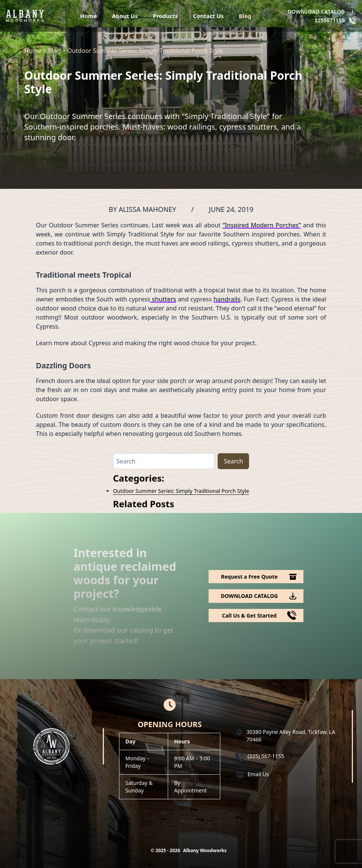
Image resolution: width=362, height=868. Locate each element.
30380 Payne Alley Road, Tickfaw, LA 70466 (291, 736)
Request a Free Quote (249, 577)
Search (233, 461)
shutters (163, 299)
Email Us (258, 774)
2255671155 (330, 20)
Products (166, 16)
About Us (125, 16)
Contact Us (208, 16)
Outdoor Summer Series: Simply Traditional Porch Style (181, 491)
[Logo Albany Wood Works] (25, 16)
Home (88, 16)
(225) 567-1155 (266, 756)
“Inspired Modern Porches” (262, 225)
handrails (227, 299)
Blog (245, 16)
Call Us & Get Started (249, 615)
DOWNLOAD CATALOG (316, 12)
